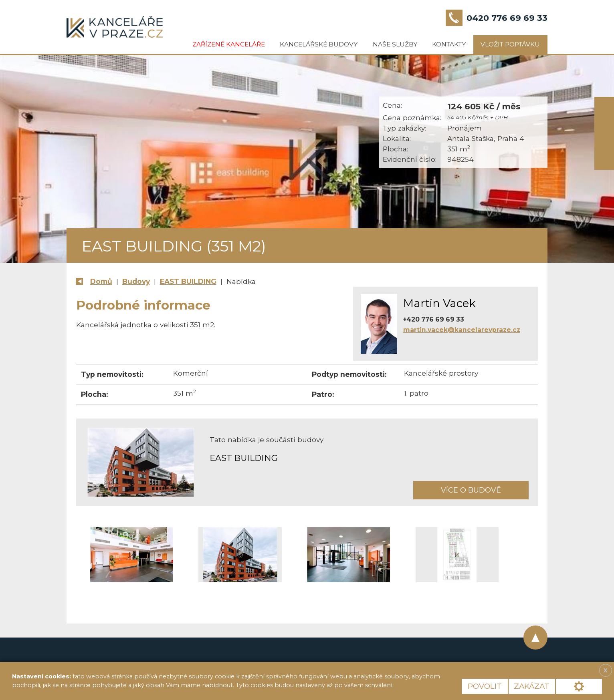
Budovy (136, 281)
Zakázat (532, 686)
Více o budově (471, 490)
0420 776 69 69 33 (507, 18)
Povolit (485, 686)
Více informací (423, 685)
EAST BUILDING (188, 281)
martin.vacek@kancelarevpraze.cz (462, 330)
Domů (101, 281)
